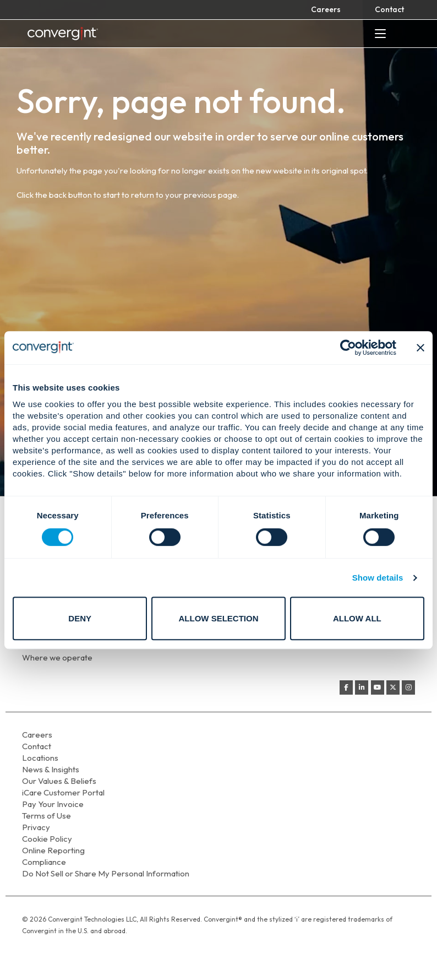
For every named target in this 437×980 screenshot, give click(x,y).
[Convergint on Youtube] (378, 687)
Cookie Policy (47, 839)
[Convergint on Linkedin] (362, 687)
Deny (80, 618)
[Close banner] (420, 348)
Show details (378, 578)
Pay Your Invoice (53, 804)
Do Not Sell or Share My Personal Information (106, 873)
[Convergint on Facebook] (346, 687)
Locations (40, 758)
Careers (326, 9)
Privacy (36, 827)
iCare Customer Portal (63, 792)
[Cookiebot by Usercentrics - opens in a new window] (348, 348)
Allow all (357, 618)
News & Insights (51, 769)
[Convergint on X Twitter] (393, 687)
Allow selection (219, 618)
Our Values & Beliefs (59, 781)
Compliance (44, 862)
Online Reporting (53, 850)
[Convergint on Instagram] (408, 687)
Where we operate (57, 657)
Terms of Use (47, 816)
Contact (389, 9)
